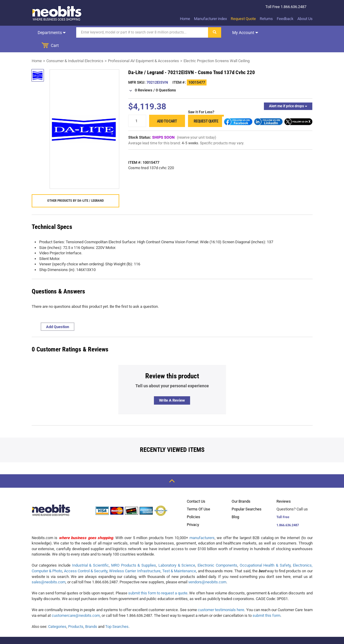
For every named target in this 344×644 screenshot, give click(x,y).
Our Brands (241, 488)
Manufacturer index (210, 19)
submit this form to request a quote (158, 580)
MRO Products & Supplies (134, 552)
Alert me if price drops (288, 93)
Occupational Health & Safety (265, 552)
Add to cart (167, 108)
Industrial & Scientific (90, 552)
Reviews (284, 488)
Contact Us (196, 488)
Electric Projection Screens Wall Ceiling (217, 48)
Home (185, 19)
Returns (266, 19)
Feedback (285, 19)
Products (76, 613)
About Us (305, 19)
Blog (235, 504)
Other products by (75, 188)
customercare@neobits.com (76, 602)
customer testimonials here (221, 597)
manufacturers (202, 525)
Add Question (58, 314)
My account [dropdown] (244, 33)
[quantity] (137, 108)
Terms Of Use (198, 496)
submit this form (266, 602)
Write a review (172, 387)
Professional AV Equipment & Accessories (143, 48)
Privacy (193, 511)
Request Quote (243, 19)
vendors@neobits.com (207, 569)
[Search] (141, 32)
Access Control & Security (86, 558)
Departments (51, 33)
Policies (194, 504)
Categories (57, 613)
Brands (91, 613)
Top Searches (117, 613)
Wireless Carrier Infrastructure (135, 558)
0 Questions (166, 77)
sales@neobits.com (49, 569)
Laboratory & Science (177, 552)
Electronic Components (217, 552)
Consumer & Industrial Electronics (75, 48)
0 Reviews (144, 77)
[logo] (57, 13)
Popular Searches (247, 496)
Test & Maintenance (179, 558)
